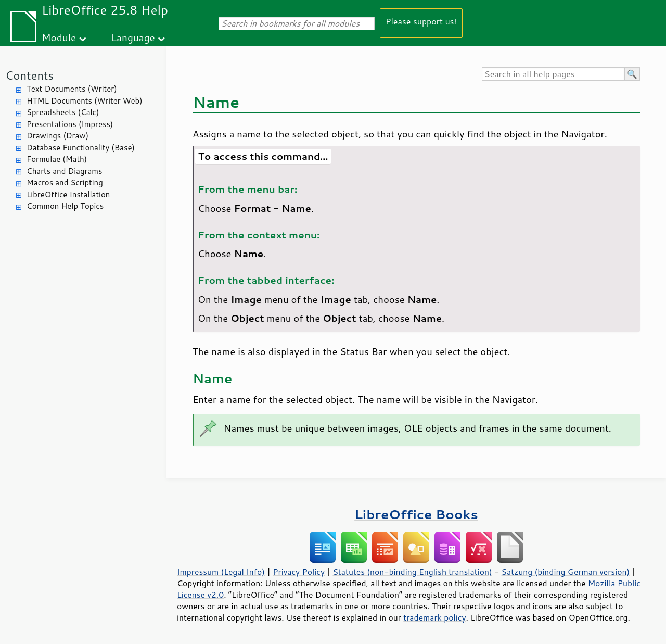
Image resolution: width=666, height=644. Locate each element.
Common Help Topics (65, 206)
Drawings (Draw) (57, 136)
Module (59, 37)
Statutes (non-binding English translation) (412, 572)
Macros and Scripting (65, 182)
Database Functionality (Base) (81, 148)
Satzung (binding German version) (566, 572)
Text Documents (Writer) (72, 89)
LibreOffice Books (416, 514)
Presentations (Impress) (70, 124)
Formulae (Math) (57, 159)
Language (133, 37)
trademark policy (434, 617)
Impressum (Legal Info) (221, 572)
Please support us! (421, 21)
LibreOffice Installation (68, 194)
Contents (29, 75)
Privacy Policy (299, 572)
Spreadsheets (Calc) (63, 112)
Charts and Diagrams (64, 171)
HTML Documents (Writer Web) (85, 101)
